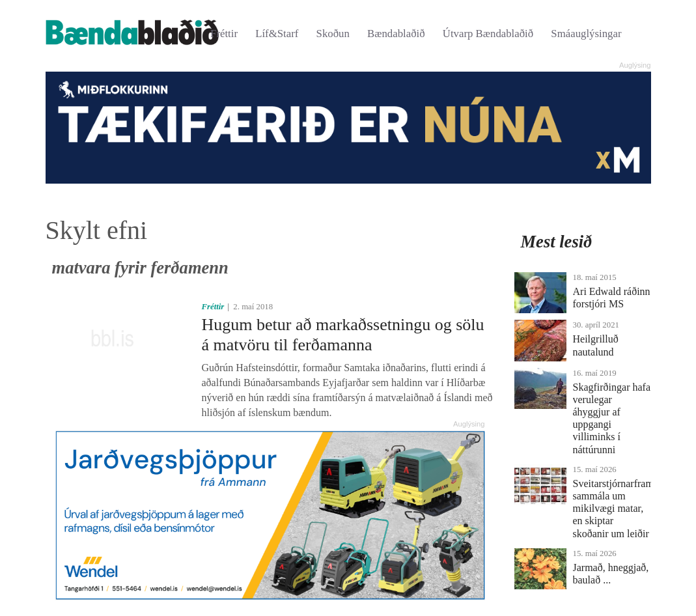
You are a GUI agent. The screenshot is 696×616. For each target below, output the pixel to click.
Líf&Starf (277, 34)
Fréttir (224, 34)
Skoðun (333, 34)
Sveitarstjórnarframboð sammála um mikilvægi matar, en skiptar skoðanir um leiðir (621, 509)
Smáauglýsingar (586, 34)
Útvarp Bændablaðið (488, 34)
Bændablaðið (396, 34)
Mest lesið (557, 242)
